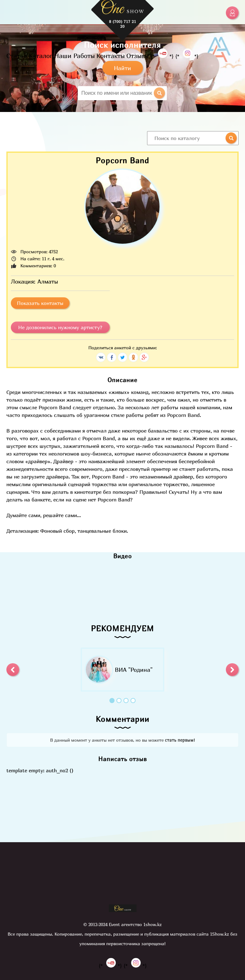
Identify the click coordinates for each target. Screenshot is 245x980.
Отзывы (137, 56)
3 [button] (126, 701)
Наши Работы (74, 56)
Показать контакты (40, 303)
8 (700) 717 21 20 (123, 24)
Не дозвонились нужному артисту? (60, 327)
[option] (122, 670)
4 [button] (133, 701)
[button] (13, 670)
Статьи (17, 56)
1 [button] (112, 701)
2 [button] (119, 701)
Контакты (111, 56)
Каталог (41, 56)
